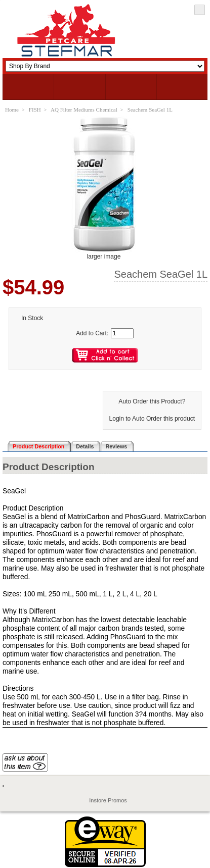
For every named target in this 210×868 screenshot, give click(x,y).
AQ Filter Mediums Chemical (84, 110)
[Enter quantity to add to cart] (122, 333)
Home (12, 110)
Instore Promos (108, 800)
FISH (35, 110)
